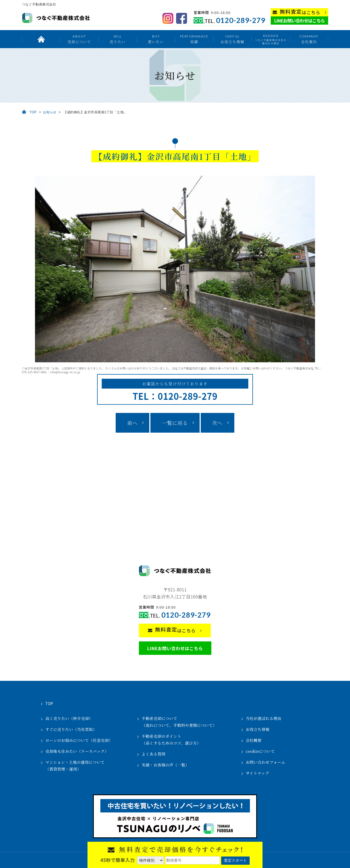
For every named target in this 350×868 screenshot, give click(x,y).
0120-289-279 (241, 20)
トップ (41, 39)
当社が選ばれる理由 (264, 718)
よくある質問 (154, 754)
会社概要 (254, 740)
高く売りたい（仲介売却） (69, 718)
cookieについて (260, 751)
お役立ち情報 (232, 39)
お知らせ (50, 112)
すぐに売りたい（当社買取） (71, 729)
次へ (217, 423)
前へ (132, 423)
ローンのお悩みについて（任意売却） (79, 740)
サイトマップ (257, 773)
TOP (33, 112)
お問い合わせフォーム (266, 762)
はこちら (300, 12)
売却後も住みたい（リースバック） (77, 751)
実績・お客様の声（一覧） (165, 765)
